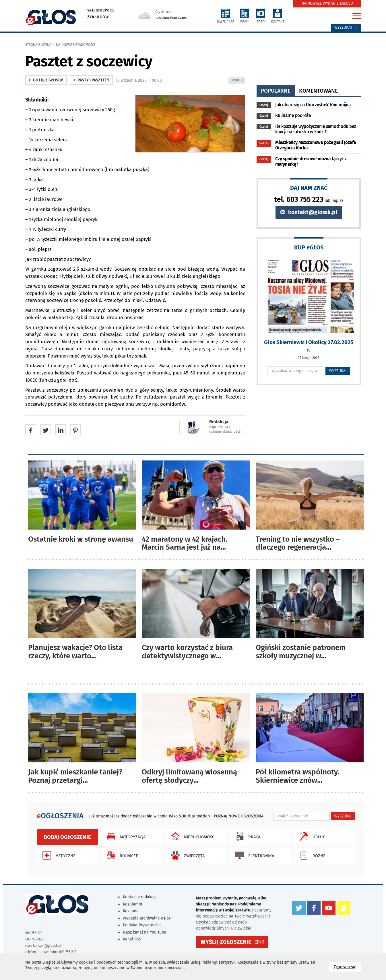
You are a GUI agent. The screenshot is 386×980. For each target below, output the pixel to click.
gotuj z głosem (46, 80)
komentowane (318, 91)
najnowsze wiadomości (76, 45)
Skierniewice (101, 10)
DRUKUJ (238, 81)
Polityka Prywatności (142, 925)
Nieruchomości (192, 836)
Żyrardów (98, 17)
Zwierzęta (186, 855)
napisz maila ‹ (220, 427)
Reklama (131, 911)
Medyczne (58, 855)
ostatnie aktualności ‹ (226, 432)
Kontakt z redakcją (140, 897)
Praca (246, 836)
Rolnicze (121, 855)
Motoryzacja (125, 836)
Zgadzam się (347, 967)
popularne (276, 91)
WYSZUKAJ (338, 371)
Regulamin (132, 904)
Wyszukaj (346, 28)
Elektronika (253, 855)
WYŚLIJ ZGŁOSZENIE (226, 942)
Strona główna (38, 45)
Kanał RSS (132, 939)
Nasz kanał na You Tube (144, 932)
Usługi (312, 836)
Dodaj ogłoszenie (67, 837)
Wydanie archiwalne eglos (147, 918)
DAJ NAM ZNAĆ (309, 188)
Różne (311, 855)
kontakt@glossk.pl (309, 212)
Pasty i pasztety (91, 80)
